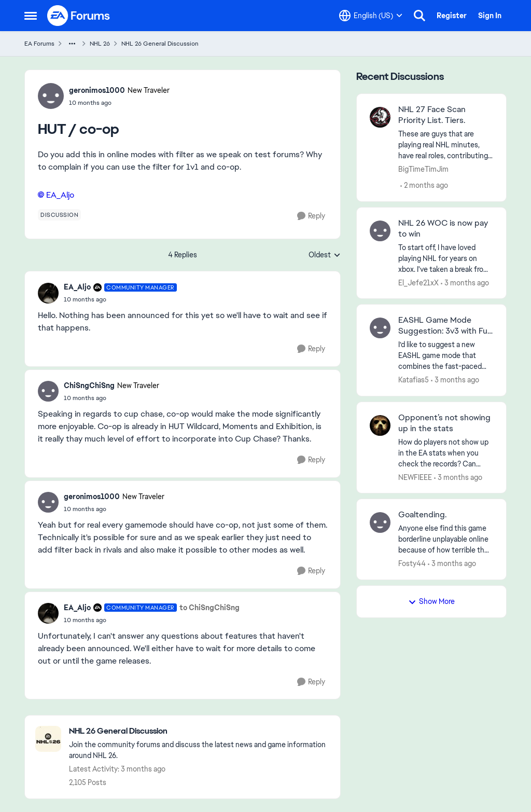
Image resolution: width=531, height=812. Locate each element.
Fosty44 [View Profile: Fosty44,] (412, 563)
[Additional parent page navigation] (72, 44)
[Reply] (311, 216)
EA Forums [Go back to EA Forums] (39, 44)
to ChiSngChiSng (209, 608)
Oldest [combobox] (325, 255)
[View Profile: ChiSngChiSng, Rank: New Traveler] (48, 391)
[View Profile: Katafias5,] (380, 328)
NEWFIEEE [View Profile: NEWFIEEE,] (415, 477)
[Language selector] (371, 16)
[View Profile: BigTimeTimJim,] (380, 117)
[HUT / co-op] (120, 299)
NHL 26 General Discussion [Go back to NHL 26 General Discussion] (160, 44)
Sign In (490, 16)
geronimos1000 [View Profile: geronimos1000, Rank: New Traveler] (97, 90)
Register (452, 16)
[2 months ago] (424, 185)
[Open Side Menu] (31, 16)
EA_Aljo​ (60, 195)
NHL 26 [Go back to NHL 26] (100, 44)
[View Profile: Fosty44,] (380, 522)
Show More (431, 601)
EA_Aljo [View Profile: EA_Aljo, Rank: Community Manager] (77, 287)
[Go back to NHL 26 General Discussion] (199, 731)
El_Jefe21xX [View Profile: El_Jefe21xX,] (418, 282)
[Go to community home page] (79, 16)
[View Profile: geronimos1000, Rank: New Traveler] (51, 96)
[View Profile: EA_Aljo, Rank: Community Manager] (48, 293)
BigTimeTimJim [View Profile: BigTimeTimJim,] (423, 169)
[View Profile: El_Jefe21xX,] (380, 231)
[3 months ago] (465, 283)
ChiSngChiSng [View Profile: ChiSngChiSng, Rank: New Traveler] (89, 386)
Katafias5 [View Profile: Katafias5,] (414, 380)
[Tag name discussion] (59, 215)
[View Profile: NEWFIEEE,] (380, 425)
